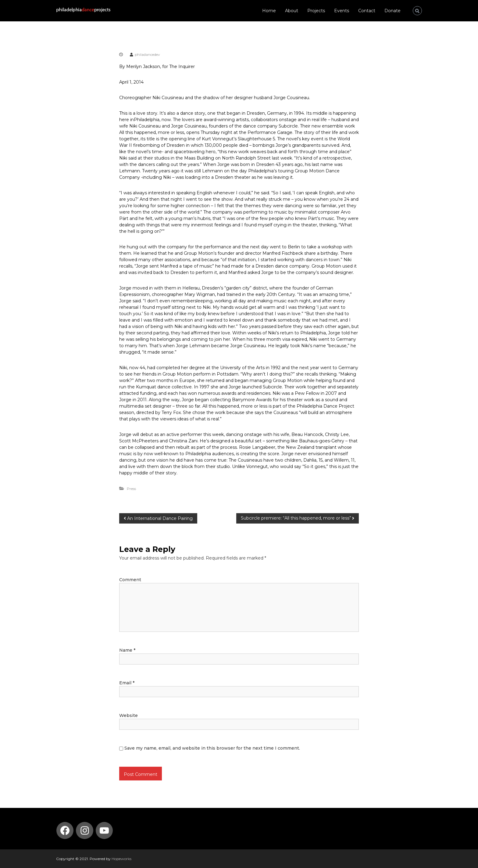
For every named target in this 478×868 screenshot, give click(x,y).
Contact (367, 11)
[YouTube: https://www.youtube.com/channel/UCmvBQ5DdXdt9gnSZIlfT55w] (104, 830)
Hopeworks (121, 859)
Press (131, 489)
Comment (130, 580)
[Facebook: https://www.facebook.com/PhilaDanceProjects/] (65, 830)
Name (127, 650)
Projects (316, 11)
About (292, 11)
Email (127, 683)
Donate (392, 11)
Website (128, 715)
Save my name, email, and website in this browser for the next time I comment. (212, 748)
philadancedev (147, 54)
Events (342, 11)
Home (269, 11)
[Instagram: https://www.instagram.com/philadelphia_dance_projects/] (85, 830)
